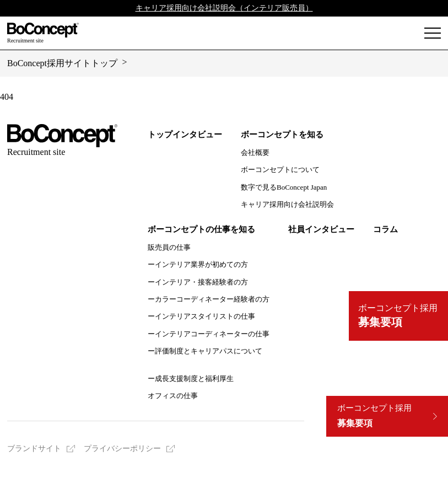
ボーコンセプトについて (280, 170)
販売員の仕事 (169, 247)
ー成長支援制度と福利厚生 (191, 379)
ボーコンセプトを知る (282, 135)
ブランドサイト (34, 449)
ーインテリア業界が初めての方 (198, 264)
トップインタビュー (185, 135)
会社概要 (255, 152)
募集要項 (374, 416)
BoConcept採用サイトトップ (62, 63)
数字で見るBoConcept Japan (284, 187)
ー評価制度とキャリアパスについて (205, 351)
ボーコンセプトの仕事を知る (201, 229)
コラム (385, 229)
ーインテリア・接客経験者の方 (198, 282)
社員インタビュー (321, 229)
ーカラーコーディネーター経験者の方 (209, 299)
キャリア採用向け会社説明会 (287, 204)
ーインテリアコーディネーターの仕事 (209, 334)
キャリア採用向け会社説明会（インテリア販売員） (224, 8)
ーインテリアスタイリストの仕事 (201, 316)
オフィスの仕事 (173, 396)
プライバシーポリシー (122, 449)
